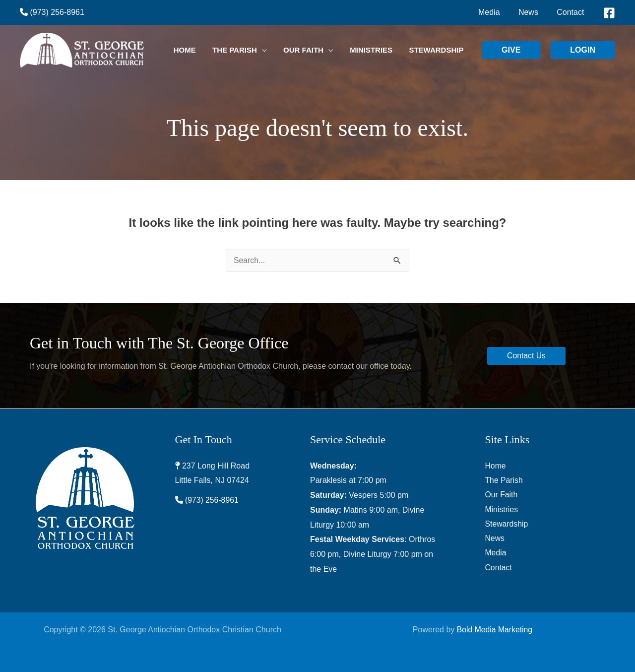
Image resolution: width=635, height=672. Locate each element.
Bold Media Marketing (495, 630)
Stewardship (507, 525)
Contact (499, 569)
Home (496, 466)
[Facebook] (609, 13)
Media (496, 554)
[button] (511, 50)
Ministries (502, 510)
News (495, 539)
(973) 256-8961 (52, 12)
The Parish (504, 480)
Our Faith (502, 495)
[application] (285, 50)
